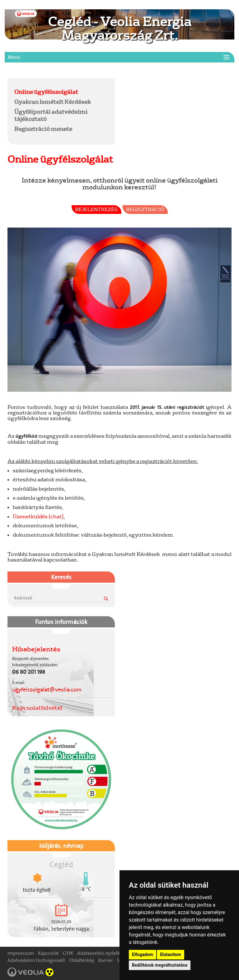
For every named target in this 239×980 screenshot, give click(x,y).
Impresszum (21, 953)
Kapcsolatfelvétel (37, 708)
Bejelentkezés (96, 209)
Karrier (106, 960)
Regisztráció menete (43, 129)
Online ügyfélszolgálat (46, 92)
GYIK (68, 953)
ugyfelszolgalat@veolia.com (47, 690)
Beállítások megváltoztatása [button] (160, 965)
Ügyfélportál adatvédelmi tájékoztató (51, 115)
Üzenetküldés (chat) (38, 516)
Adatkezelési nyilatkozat (103, 953)
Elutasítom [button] (170, 955)
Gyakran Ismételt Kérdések (53, 102)
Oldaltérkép (82, 960)
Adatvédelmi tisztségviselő (36, 960)
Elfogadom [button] (143, 955)
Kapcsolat (48, 953)
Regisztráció (145, 209)
